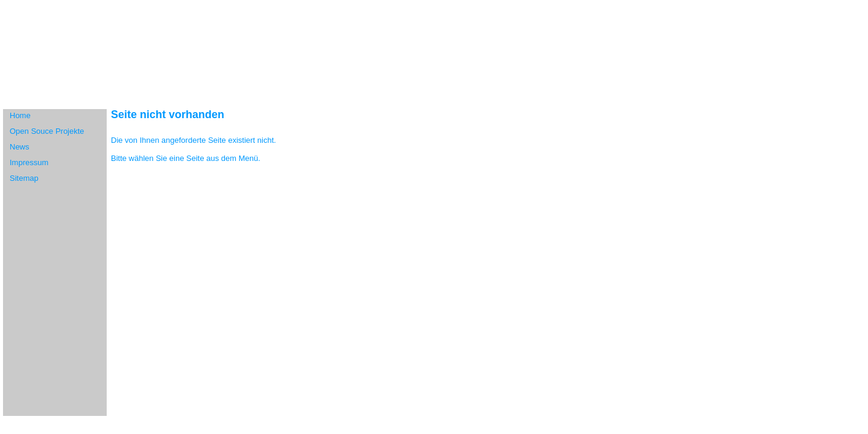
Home (20, 115)
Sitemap (24, 178)
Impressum (29, 162)
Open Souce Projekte (47, 131)
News (20, 147)
